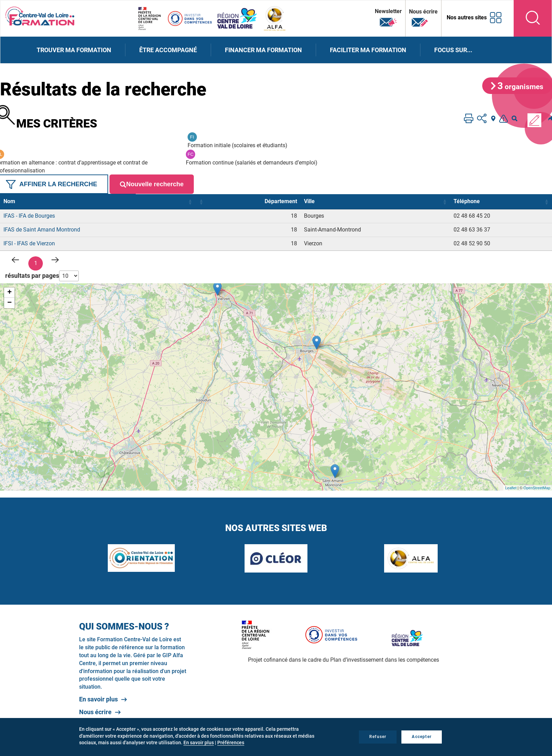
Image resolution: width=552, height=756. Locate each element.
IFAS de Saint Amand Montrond (42, 230)
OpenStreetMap (537, 488)
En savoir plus (98, 699)
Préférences (231, 743)
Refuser (378, 737)
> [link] (55, 260)
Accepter (422, 737)
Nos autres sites (467, 17)
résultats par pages (32, 276)
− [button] (9, 303)
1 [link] (36, 263)
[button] (190, 202)
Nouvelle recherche (152, 184)
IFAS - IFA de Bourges (29, 216)
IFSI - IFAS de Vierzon (29, 243)
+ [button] (9, 293)
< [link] (16, 260)
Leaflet (511, 488)
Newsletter (388, 18)
